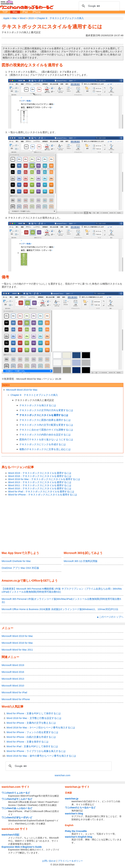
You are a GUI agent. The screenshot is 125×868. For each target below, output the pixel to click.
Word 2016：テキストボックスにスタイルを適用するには (40, 476)
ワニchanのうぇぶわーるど (16, 793)
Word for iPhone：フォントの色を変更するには (32, 732)
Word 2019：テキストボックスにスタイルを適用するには (40, 473)
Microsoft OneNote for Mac (16, 561)
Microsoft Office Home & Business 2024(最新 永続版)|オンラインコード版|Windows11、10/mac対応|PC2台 (60, 609)
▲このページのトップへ (110, 617)
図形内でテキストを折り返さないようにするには (46, 439)
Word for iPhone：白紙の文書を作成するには (31, 737)
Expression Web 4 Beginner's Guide (22, 847)
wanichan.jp (72, 799)
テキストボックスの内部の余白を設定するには (45, 435)
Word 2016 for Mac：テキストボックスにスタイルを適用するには (44, 479)
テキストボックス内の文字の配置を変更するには (46, 425)
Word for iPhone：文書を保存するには (28, 742)
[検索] (99, 6)
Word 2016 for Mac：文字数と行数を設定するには (34, 718)
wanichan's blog (74, 814)
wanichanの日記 (10, 835)
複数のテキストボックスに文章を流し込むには (45, 449)
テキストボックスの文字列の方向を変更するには (46, 410)
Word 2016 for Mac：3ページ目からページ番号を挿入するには (41, 727)
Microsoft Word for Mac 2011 (17, 650)
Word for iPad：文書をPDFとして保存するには (32, 746)
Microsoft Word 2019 (13, 665)
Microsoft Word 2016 (13, 672)
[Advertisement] (62, 524)
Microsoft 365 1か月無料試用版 (81, 561)
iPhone (37, 12)
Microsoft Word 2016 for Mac (17, 643)
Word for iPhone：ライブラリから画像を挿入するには (36, 751)
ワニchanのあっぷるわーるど (17, 808)
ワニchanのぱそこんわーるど (17, 799)
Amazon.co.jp (11, 581)
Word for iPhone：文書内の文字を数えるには (31, 723)
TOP (5, 12)
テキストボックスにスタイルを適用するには (52, 27)
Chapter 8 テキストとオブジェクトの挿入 (34, 395)
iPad (25, 12)
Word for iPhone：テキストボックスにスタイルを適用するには (43, 495)
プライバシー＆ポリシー (70, 861)
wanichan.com (62, 775)
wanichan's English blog (79, 837)
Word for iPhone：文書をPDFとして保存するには (34, 713)
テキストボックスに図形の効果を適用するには (45, 420)
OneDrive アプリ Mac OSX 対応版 (20, 568)
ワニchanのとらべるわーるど (80, 808)
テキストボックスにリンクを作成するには (43, 444)
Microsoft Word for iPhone (16, 699)
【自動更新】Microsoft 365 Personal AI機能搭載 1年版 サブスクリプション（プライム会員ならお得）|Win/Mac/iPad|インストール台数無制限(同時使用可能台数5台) (62, 590)
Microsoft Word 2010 (13, 686)
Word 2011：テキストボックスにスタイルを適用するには (40, 485)
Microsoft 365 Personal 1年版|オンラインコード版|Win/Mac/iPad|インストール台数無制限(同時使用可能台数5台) (61, 600)
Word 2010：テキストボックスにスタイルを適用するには (40, 488)
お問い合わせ (49, 861)
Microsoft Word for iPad (14, 692)
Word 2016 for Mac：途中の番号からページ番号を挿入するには (41, 756)
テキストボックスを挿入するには (38, 405)
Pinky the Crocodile (76, 831)
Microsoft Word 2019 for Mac (22, 390)
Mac (15, 12)
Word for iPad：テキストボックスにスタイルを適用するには (41, 491)
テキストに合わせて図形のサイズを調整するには (46, 430)
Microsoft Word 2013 (13, 679)
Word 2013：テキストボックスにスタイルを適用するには (40, 482)
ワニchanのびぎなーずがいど (17, 817)
